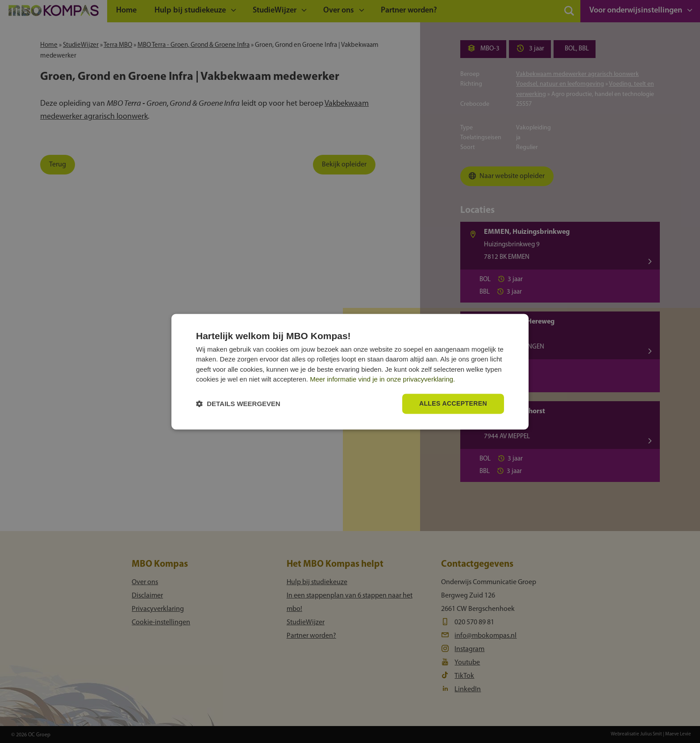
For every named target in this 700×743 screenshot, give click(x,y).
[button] (238, 404)
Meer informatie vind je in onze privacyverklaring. (382, 380)
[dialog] (350, 371)
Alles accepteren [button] (453, 403)
